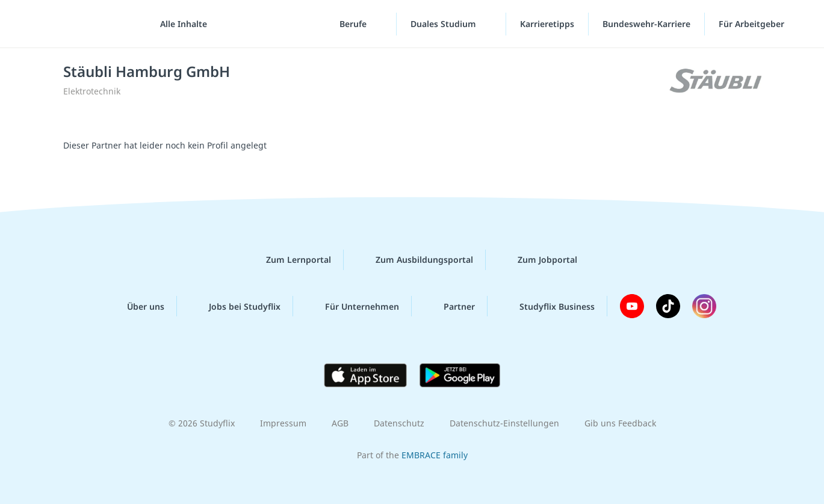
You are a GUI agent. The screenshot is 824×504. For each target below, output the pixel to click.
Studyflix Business (547, 306)
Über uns (136, 306)
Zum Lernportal (289, 260)
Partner (450, 306)
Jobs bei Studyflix (235, 306)
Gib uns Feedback (620, 423)
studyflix (80, 24)
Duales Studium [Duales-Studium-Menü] (445, 24)
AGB (340, 423)
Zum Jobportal (538, 260)
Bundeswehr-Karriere (646, 24)
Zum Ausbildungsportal (415, 260)
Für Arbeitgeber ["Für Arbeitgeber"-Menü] (753, 24)
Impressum (283, 423)
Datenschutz (399, 423)
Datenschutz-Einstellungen (504, 423)
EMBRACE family (435, 455)
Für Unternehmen (352, 306)
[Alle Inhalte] (179, 24)
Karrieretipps (547, 24)
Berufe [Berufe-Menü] (354, 24)
